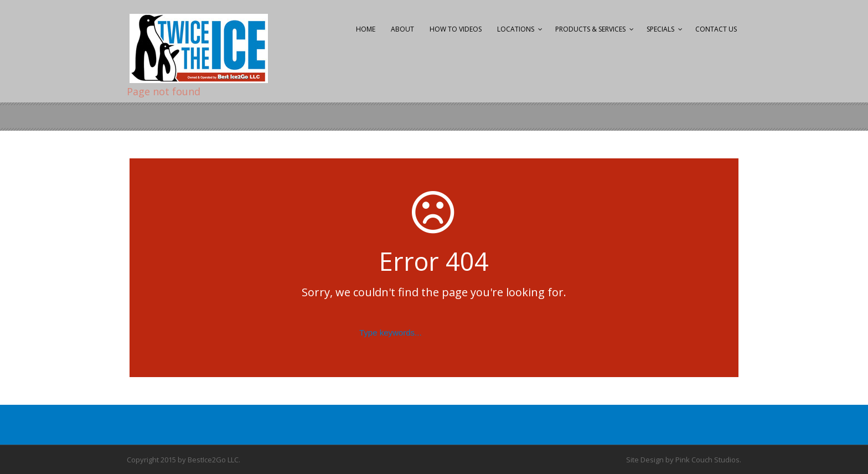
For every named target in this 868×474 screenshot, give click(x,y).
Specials (660, 29)
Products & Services (590, 29)
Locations (516, 29)
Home (366, 29)
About (402, 29)
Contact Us (716, 29)
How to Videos (456, 29)
